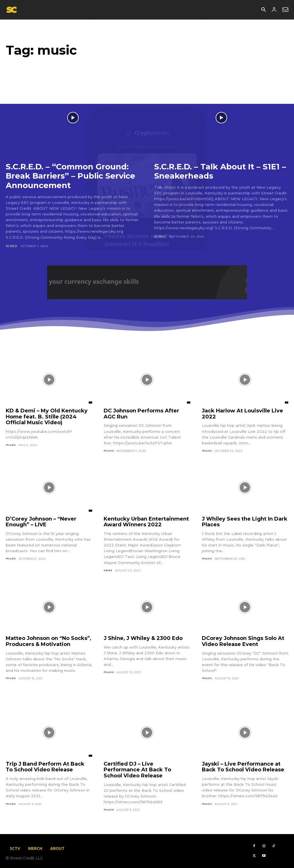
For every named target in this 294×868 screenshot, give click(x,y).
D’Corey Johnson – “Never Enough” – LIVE (41, 521)
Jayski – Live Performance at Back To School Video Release (243, 766)
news (108, 570)
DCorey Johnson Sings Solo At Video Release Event (243, 641)
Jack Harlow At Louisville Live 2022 (242, 413)
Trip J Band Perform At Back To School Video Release (45, 766)
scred (11, 245)
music (11, 444)
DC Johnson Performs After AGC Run (141, 413)
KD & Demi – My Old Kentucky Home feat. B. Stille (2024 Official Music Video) (47, 416)
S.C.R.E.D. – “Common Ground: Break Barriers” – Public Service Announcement (72, 176)
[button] (263, 10)
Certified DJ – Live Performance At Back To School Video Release (137, 769)
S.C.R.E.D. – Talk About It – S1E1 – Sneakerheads (221, 171)
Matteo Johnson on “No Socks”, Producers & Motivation (49, 641)
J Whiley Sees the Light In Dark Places (245, 521)
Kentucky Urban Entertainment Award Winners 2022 (146, 521)
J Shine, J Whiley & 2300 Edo (143, 638)
